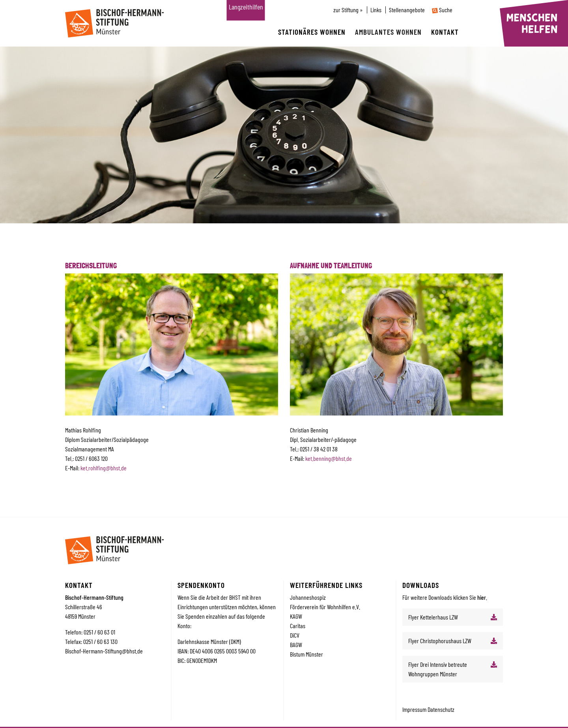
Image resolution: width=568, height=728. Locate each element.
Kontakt (445, 32)
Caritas (298, 626)
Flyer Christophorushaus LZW (440, 641)
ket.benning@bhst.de (329, 458)
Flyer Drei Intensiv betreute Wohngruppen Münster (438, 669)
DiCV (295, 635)
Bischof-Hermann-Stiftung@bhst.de (104, 651)
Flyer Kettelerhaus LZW (433, 617)
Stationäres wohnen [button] (312, 32)
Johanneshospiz (308, 597)
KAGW (296, 616)
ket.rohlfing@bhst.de (104, 468)
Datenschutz (441, 709)
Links (376, 10)
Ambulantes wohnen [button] (388, 32)
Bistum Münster (306, 654)
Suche (442, 10)
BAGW (296, 645)
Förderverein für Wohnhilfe (319, 607)
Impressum (415, 709)
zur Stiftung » (348, 10)
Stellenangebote (407, 10)
